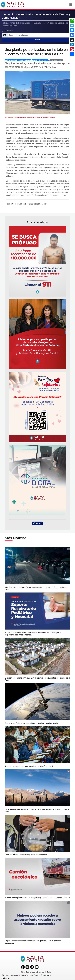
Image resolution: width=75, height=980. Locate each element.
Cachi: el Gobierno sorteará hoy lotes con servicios (26, 855)
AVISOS (37, 523)
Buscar (37, 40)
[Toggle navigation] (71, 5)
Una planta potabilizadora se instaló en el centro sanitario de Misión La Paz (36, 52)
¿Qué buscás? (8, 30)
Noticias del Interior (40, 60)
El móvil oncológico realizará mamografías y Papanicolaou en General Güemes (37, 898)
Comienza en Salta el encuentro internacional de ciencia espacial (31, 723)
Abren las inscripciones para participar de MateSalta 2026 (29, 766)
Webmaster (6, 978)
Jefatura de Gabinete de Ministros (18, 60)
